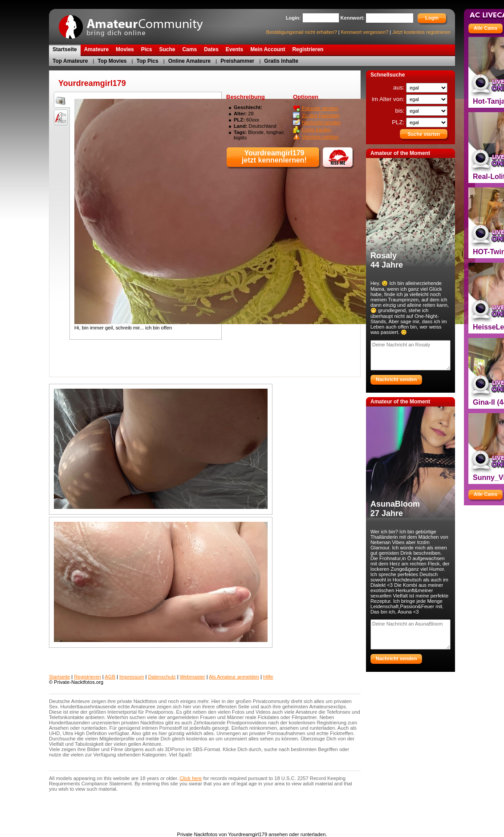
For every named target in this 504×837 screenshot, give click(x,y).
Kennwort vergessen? (365, 32)
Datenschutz (162, 677)
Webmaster (193, 677)
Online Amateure (190, 61)
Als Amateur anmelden (234, 677)
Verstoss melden (320, 137)
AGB (110, 677)
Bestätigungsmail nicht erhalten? (302, 32)
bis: (401, 111)
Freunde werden (320, 108)
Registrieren (87, 677)
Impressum (132, 677)
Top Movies (112, 61)
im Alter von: (389, 99)
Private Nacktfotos (136, 24)
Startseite (59, 677)
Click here (191, 778)
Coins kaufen (316, 130)
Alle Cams (486, 28)
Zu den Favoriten (321, 115)
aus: (400, 87)
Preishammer (237, 61)
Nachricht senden (321, 122)
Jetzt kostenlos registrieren (421, 32)
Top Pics (148, 61)
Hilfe (268, 677)
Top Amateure (70, 61)
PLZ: (399, 122)
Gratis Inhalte (281, 61)
